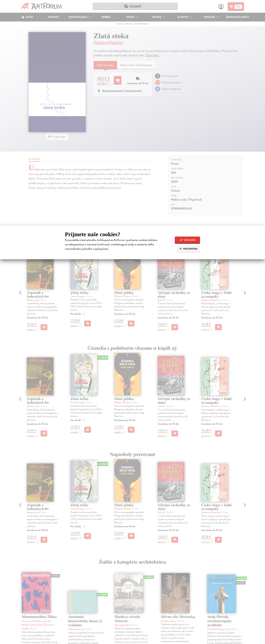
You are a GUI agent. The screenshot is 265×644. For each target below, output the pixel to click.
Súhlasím (188, 240)
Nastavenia (188, 249)
